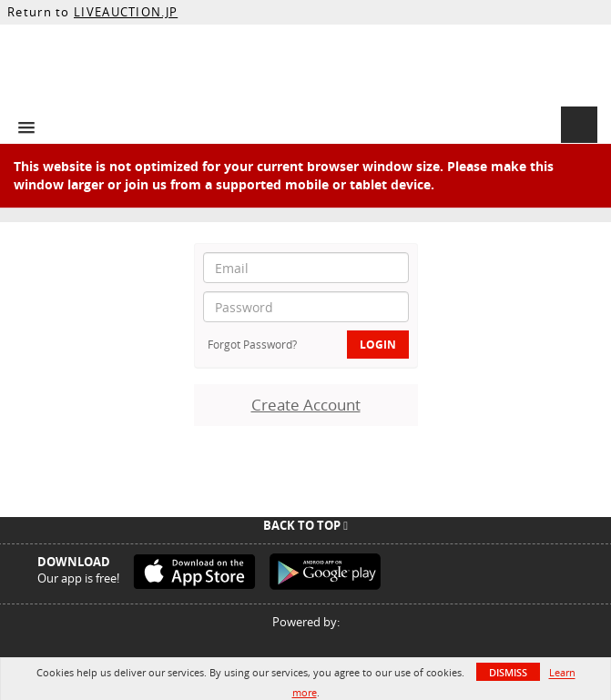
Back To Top (305, 525)
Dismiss (508, 672)
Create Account (306, 405)
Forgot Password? (252, 344)
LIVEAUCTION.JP (126, 12)
